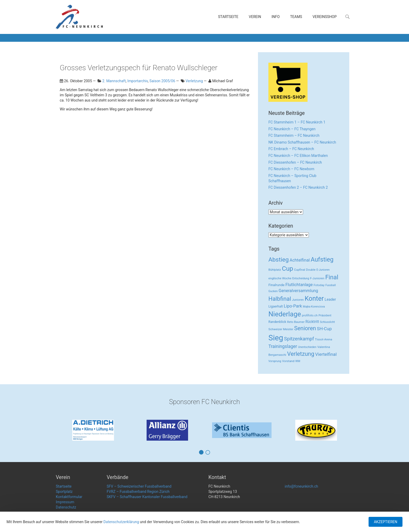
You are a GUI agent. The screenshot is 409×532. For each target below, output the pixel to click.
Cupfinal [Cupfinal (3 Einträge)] (300, 270)
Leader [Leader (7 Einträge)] (330, 299)
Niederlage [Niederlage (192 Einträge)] (285, 314)
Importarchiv (137, 81)
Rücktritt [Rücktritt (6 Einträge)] (312, 322)
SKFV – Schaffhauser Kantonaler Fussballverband (147, 497)
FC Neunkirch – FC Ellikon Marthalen (298, 156)
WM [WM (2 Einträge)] (298, 361)
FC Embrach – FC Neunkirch (291, 149)
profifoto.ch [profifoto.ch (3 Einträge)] (310, 315)
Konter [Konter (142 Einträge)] (314, 298)
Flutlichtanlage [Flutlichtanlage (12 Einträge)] (299, 285)
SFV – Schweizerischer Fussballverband (139, 486)
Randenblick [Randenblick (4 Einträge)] (277, 322)
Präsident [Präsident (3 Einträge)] (325, 315)
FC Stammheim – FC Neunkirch (294, 135)
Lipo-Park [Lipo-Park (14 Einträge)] (293, 306)
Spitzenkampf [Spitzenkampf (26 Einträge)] (299, 339)
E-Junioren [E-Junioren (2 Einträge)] (323, 270)
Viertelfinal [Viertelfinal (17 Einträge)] (326, 354)
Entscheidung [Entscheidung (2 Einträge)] (301, 278)
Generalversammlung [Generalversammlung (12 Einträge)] (298, 291)
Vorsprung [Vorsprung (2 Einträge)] (275, 361)
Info (276, 17)
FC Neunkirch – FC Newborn (291, 169)
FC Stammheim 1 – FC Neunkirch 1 (297, 122)
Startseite (228, 17)
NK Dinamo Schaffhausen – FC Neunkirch (302, 142)
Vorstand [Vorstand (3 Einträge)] (288, 361)
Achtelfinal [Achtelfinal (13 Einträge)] (300, 260)
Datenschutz (66, 507)
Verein (255, 17)
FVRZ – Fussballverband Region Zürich (138, 492)
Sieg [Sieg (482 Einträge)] (276, 338)
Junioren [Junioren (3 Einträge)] (298, 300)
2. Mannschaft (114, 81)
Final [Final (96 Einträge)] (332, 277)
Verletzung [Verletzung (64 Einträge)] (301, 354)
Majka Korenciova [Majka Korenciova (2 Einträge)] (314, 307)
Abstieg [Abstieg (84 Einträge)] (279, 260)
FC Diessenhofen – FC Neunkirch (295, 162)
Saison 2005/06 (162, 81)
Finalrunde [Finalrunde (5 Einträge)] (276, 285)
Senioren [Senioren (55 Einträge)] (305, 328)
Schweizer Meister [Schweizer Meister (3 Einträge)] (281, 329)
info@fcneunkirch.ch (302, 486)
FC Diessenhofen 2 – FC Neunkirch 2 (298, 187)
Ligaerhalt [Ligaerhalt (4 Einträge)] (276, 306)
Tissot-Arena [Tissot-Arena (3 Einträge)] (323, 339)
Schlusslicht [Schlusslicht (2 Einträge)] (327, 322)
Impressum (65, 502)
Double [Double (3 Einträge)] (311, 270)
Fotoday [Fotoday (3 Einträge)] (319, 285)
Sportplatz (64, 492)
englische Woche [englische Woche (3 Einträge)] (280, 278)
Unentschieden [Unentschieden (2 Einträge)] (307, 347)
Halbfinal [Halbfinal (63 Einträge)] (280, 299)
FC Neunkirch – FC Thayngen (292, 129)
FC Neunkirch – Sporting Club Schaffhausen (292, 178)
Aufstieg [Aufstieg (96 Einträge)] (322, 259)
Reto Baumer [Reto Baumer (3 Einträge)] (296, 322)
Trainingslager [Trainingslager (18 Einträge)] (283, 346)
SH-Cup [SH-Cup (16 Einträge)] (324, 329)
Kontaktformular (69, 497)
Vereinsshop (324, 17)
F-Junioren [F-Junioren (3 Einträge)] (317, 278)
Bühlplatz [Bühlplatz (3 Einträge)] (275, 270)
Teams (296, 17)
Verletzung (194, 81)
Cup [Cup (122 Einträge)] (288, 268)
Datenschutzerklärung (121, 522)
